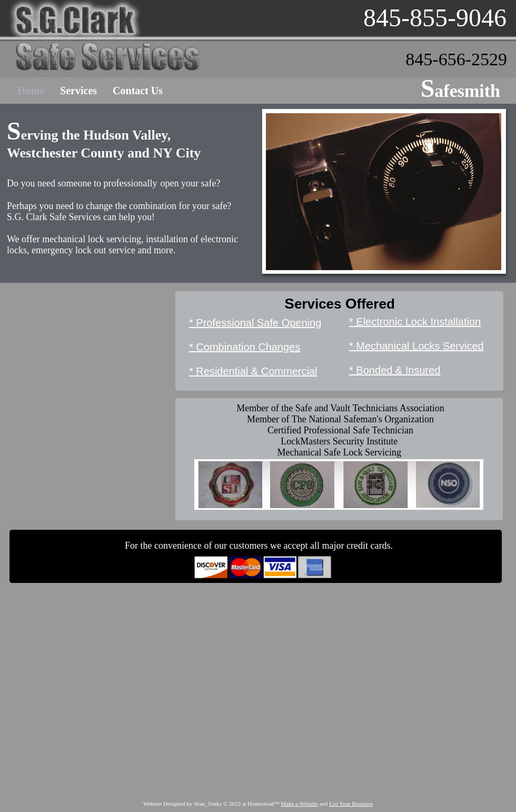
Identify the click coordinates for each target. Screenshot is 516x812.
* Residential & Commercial (253, 371)
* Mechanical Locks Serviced (416, 346)
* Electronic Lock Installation (415, 322)
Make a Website (299, 804)
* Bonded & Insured (395, 370)
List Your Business (351, 804)
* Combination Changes (245, 347)
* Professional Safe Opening (255, 323)
